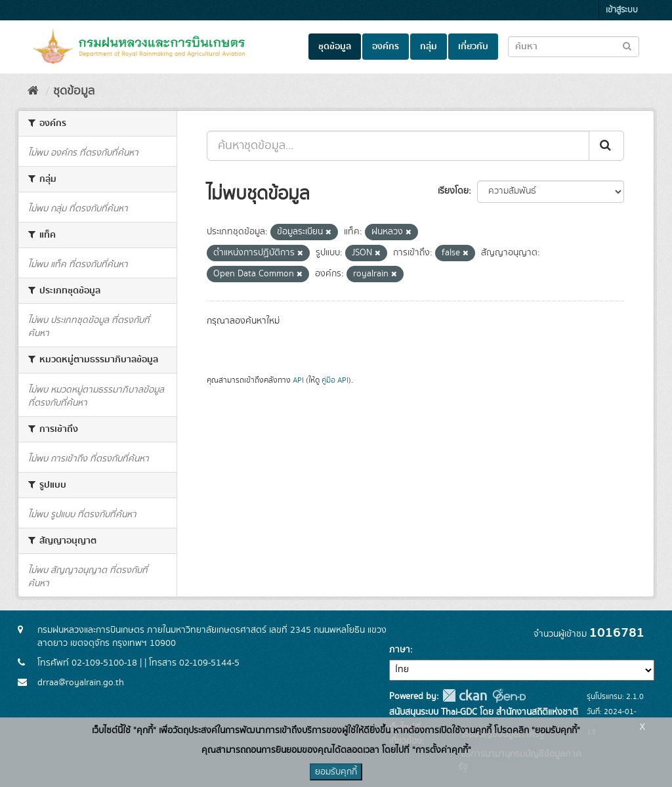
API (298, 380)
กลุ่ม (429, 47)
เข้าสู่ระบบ (622, 10)
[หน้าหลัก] (33, 91)
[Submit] (606, 146)
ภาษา (400, 650)
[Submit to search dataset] (627, 46)
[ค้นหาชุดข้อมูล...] (398, 146)
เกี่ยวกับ (473, 47)
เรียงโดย (453, 191)
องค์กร (386, 47)
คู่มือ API (335, 380)
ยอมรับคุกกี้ (336, 772)
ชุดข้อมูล (335, 47)
